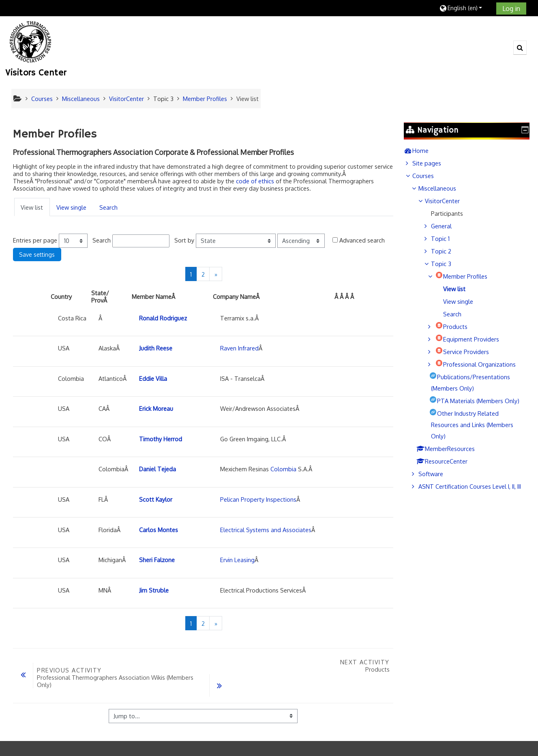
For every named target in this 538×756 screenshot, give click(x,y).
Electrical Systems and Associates (266, 530)
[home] (31, 41)
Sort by (184, 240)
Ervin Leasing (237, 560)
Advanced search (362, 240)
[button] (465, 8)
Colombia (283, 469)
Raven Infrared (239, 348)
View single (71, 207)
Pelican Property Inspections (258, 499)
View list (32, 207)
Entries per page (35, 240)
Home (427, 150)
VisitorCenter (448, 201)
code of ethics (255, 181)
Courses (429, 176)
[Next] (216, 274)
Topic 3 (163, 99)
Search (108, 207)
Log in (511, 9)
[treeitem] (470, 150)
